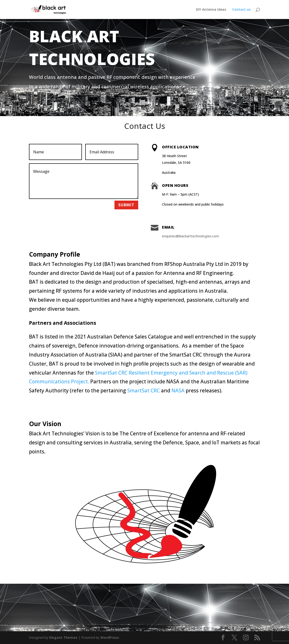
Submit (126, 205)
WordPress (110, 637)
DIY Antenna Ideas (211, 10)
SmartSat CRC (144, 390)
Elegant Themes (63, 637)
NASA (178, 390)
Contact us (241, 10)
